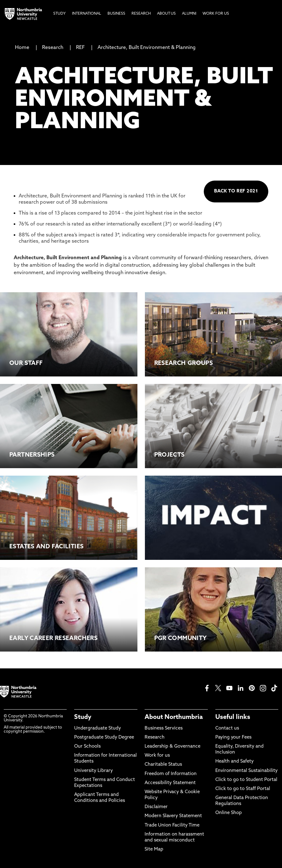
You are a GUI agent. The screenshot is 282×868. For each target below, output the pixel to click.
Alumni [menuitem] (189, 14)
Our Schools (87, 747)
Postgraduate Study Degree (104, 737)
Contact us (227, 728)
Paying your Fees (233, 737)
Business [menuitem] (116, 14)
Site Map (154, 849)
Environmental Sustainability (246, 771)
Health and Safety (234, 761)
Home (22, 48)
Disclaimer (156, 807)
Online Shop (229, 813)
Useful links (233, 717)
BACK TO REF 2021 (236, 191)
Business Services (164, 728)
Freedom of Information (171, 774)
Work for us (157, 756)
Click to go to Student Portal (246, 780)
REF (80, 48)
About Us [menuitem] (166, 14)
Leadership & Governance (172, 747)
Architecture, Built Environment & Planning (147, 48)
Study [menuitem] (60, 14)
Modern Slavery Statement (173, 816)
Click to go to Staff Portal (243, 789)
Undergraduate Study (98, 728)
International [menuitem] (87, 14)
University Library (93, 771)
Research (53, 48)
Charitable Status (163, 765)
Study (83, 717)
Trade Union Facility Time (172, 825)
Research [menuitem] (141, 14)
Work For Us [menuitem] (216, 14)
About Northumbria (174, 717)
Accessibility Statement (170, 783)
